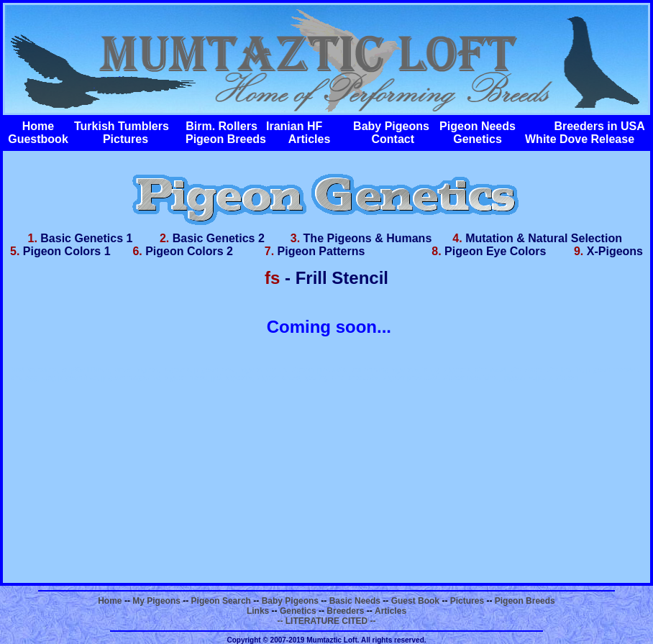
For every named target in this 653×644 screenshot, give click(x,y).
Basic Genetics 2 (219, 238)
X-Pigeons (615, 251)
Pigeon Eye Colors (495, 251)
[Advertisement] (326, 482)
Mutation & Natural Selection (544, 238)
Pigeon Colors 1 (67, 251)
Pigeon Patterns (321, 251)
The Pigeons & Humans (368, 238)
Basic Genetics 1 (86, 238)
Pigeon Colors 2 (189, 251)
